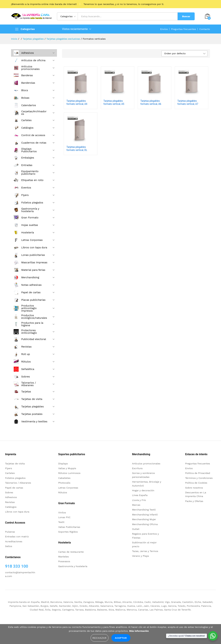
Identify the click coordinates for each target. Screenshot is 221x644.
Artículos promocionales (146, 464)
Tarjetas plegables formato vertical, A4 (77, 102)
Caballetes (64, 478)
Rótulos (63, 492)
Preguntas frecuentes (184, 29)
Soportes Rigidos (68, 532)
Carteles (10, 473)
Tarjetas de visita (15, 464)
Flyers (9, 468)
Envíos (164, 29)
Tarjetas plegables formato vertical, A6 (151, 102)
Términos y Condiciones (199, 478)
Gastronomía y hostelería (73, 566)
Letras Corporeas (68, 488)
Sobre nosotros (194, 488)
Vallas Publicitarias (69, 527)
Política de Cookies (196, 483)
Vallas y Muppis (67, 468)
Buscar (186, 16)
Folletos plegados (15, 478)
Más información (139, 631)
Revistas (10, 502)
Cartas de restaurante (71, 552)
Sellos (9, 546)
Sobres (9, 492)
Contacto (205, 29)
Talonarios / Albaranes (18, 483)
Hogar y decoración (143, 490)
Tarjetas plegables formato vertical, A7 (188, 102)
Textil (61, 522)
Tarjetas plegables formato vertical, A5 (114, 102)
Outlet (136, 529)
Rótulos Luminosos (69, 473)
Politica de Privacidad (198, 473)
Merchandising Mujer (144, 519)
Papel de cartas (14, 488)
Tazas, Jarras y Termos (145, 551)
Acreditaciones (14, 541)
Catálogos (11, 507)
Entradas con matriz (17, 536)
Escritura (137, 468)
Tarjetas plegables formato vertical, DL (77, 148)
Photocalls (64, 483)
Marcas (136, 505)
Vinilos (62, 513)
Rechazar (100, 638)
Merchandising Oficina (145, 524)
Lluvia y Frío (139, 500)
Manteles (63, 557)
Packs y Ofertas (194, 501)
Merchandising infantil (145, 515)
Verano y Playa (140, 556)
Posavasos (64, 561)
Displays (63, 464)
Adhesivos (11, 497)
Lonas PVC (64, 517)
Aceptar (121, 638)
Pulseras (10, 532)
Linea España (140, 495)
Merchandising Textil (144, 510)
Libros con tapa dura (17, 512)
